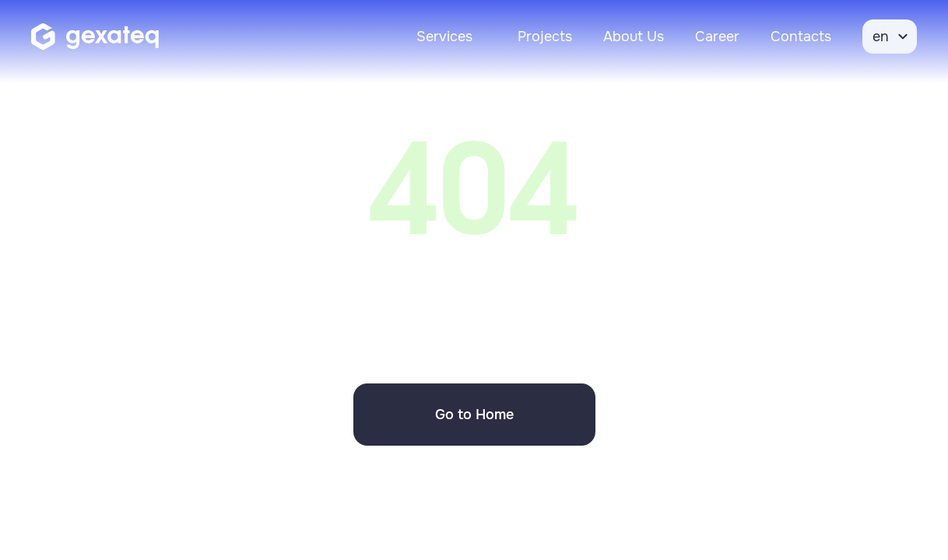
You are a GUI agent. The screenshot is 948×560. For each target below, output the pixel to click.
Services (444, 37)
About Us (634, 37)
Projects (545, 37)
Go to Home (474, 415)
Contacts (801, 37)
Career (717, 37)
